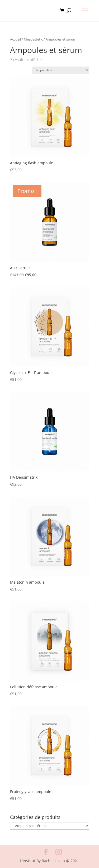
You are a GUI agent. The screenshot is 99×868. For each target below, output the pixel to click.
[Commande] (61, 70)
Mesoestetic (33, 39)
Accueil (15, 39)
